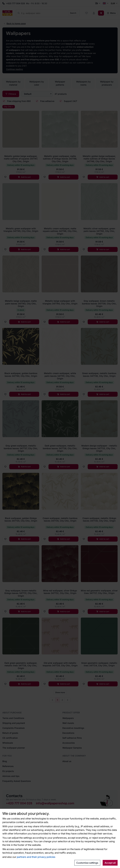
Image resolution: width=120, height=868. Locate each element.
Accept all (110, 863)
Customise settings (87, 863)
